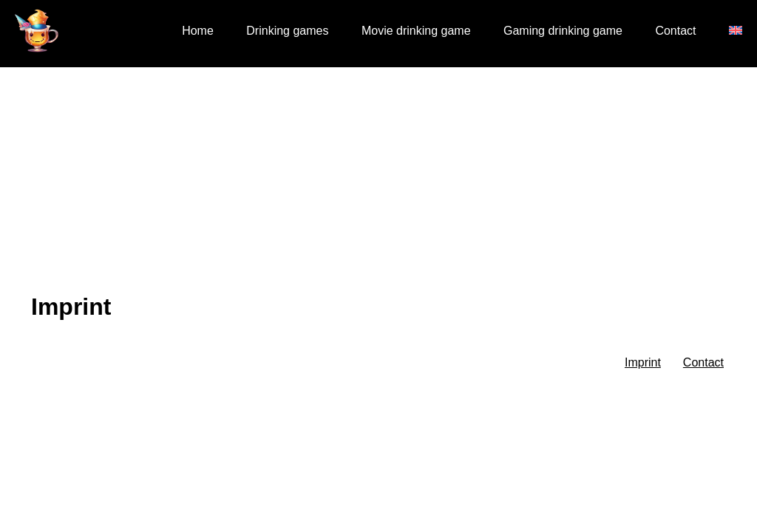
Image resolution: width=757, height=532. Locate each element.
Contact (675, 31)
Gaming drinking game (563, 31)
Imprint (643, 362)
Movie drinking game (416, 31)
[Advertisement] (378, 178)
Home (198, 31)
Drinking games (287, 31)
